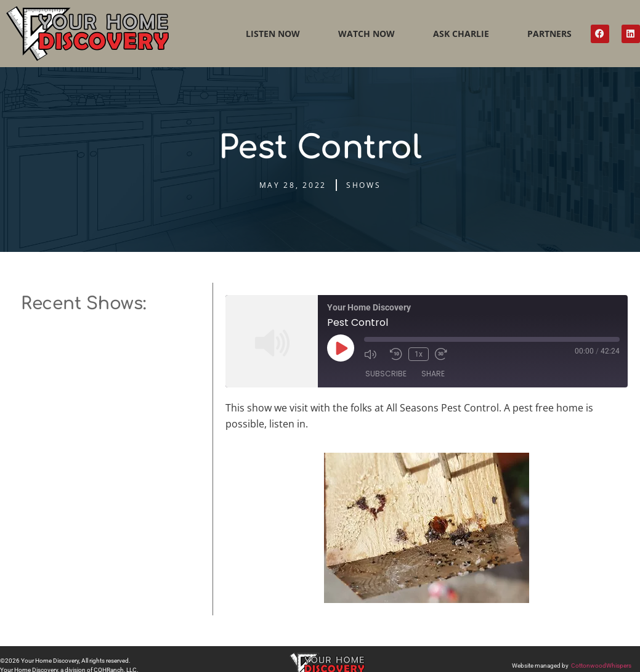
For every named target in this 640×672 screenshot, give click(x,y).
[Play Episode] (341, 348)
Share (433, 374)
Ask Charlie (461, 34)
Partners (549, 34)
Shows (364, 185)
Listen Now (273, 34)
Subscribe (386, 374)
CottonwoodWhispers (601, 666)
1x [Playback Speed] (419, 354)
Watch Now (367, 34)
